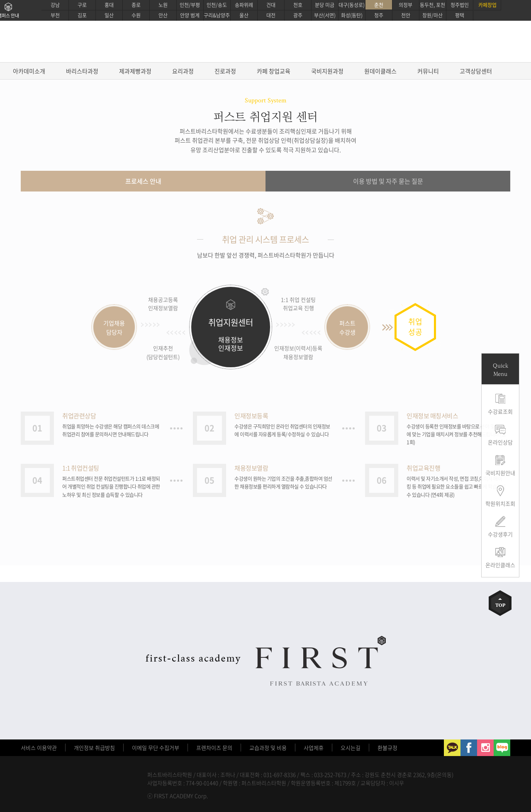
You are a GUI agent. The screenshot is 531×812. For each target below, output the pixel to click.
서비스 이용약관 (39, 748)
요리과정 (183, 71)
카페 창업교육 (274, 71)
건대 (271, 5)
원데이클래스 (380, 71)
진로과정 (225, 71)
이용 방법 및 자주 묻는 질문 (388, 181)
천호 (298, 5)
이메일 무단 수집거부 (156, 748)
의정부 (406, 5)
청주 (379, 15)
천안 (406, 15)
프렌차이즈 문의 (214, 748)
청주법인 (460, 5)
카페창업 (487, 5)
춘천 (379, 5)
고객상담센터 (476, 71)
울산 (244, 15)
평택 (460, 15)
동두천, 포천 (432, 5)
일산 (109, 15)
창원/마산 (432, 15)
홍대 (109, 5)
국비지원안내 (500, 473)
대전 (271, 15)
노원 (163, 5)
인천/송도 (217, 5)
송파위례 (244, 5)
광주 (298, 15)
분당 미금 (325, 5)
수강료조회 (500, 411)
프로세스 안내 (143, 181)
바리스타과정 (82, 71)
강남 (55, 5)
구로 (82, 5)
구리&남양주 (217, 15)
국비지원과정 (327, 71)
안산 (163, 15)
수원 (136, 15)
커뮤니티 (428, 71)
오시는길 (351, 748)
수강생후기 (500, 534)
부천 (55, 15)
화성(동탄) (352, 15)
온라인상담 (500, 442)
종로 (136, 5)
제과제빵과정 (135, 71)
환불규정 (387, 748)
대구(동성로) (352, 5)
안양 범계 (190, 15)
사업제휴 (314, 748)
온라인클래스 (500, 565)
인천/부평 (190, 5)
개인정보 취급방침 (94, 748)
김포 (82, 15)
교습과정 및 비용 (268, 748)
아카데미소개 (29, 71)
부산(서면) (325, 15)
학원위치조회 (500, 503)
